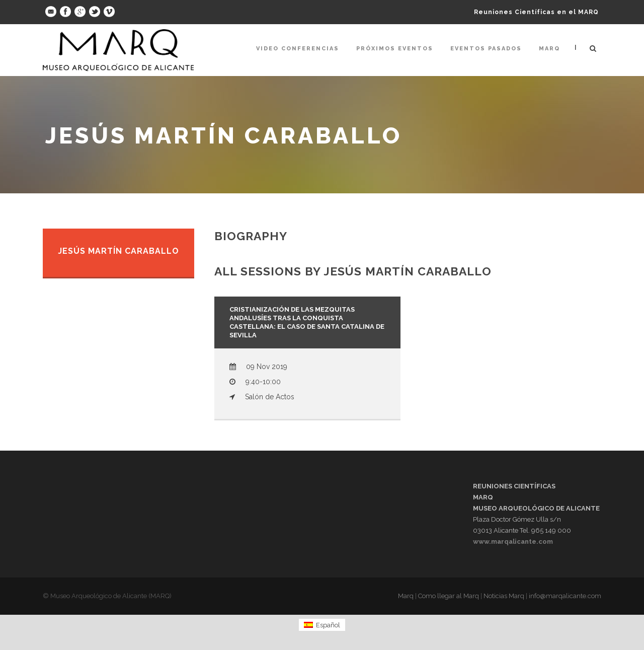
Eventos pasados (486, 49)
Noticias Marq (504, 596)
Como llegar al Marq (449, 596)
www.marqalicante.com (513, 541)
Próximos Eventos (395, 49)
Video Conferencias (298, 49)
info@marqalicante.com (565, 596)
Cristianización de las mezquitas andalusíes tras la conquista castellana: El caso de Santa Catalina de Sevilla (307, 322)
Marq (549, 49)
